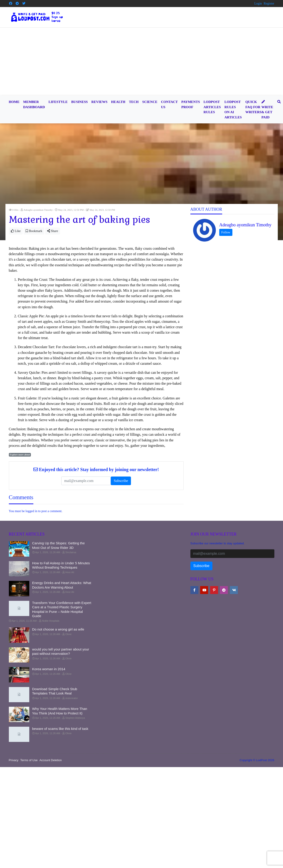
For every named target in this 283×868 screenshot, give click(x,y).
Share (53, 231)
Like (16, 231)
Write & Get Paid (267, 110)
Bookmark (34, 231)
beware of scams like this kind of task (60, 729)
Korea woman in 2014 (49, 669)
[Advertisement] (142, 62)
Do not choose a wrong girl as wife (58, 629)
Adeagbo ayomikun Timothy (245, 225)
